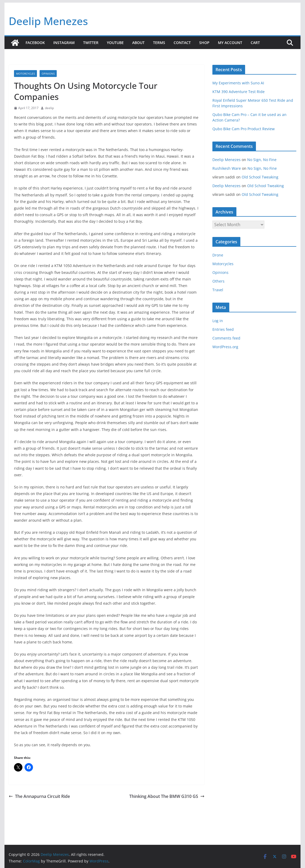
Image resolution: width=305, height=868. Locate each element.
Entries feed (223, 329)
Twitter (91, 43)
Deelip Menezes (48, 21)
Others (218, 281)
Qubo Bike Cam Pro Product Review (244, 129)
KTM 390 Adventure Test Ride (239, 92)
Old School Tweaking (260, 177)
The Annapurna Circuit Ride (39, 796)
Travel (218, 290)
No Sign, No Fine (262, 160)
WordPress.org (225, 347)
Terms (159, 43)
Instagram (64, 43)
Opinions (48, 74)
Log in (218, 321)
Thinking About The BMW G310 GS (167, 796)
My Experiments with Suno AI (238, 83)
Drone (218, 255)
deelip (49, 108)
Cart (255, 43)
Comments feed (226, 338)
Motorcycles (25, 74)
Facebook (35, 43)
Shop (204, 43)
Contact (182, 43)
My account (230, 43)
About (138, 43)
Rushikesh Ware (227, 168)
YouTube (115, 43)
